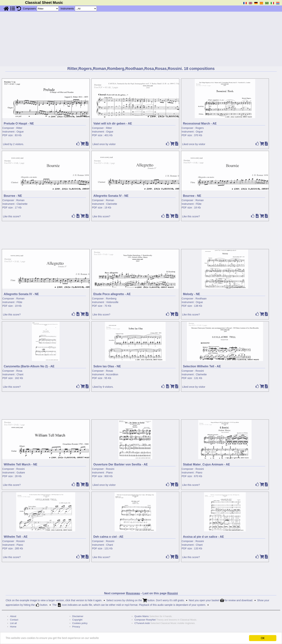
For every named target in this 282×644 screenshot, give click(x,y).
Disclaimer (78, 616)
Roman (20, 200)
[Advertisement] (141, 39)
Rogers (200, 128)
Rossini (200, 371)
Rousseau (133, 593)
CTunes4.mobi (142, 623)
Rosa (19, 371)
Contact (14, 620)
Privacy (76, 627)
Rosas (109, 371)
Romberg (111, 299)
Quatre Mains (142, 616)
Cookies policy (80, 623)
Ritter (19, 128)
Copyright (77, 620)
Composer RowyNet (145, 620)
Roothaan (201, 299)
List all (13, 623)
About (13, 616)
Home (13, 627)
